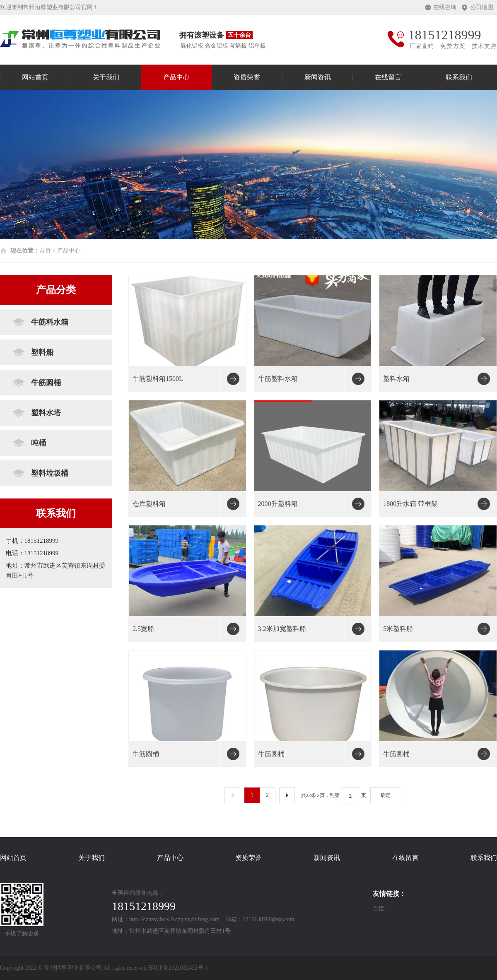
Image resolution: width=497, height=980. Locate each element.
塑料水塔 (46, 413)
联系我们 (459, 77)
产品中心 (176, 77)
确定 (386, 795)
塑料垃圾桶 (50, 473)
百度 (379, 909)
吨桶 (39, 443)
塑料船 (42, 352)
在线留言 (388, 77)
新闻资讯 (318, 77)
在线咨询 (445, 7)
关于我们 (106, 77)
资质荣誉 (247, 77)
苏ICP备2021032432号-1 (178, 968)
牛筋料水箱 (50, 322)
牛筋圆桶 (46, 383)
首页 (45, 251)
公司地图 (482, 7)
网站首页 (35, 77)
